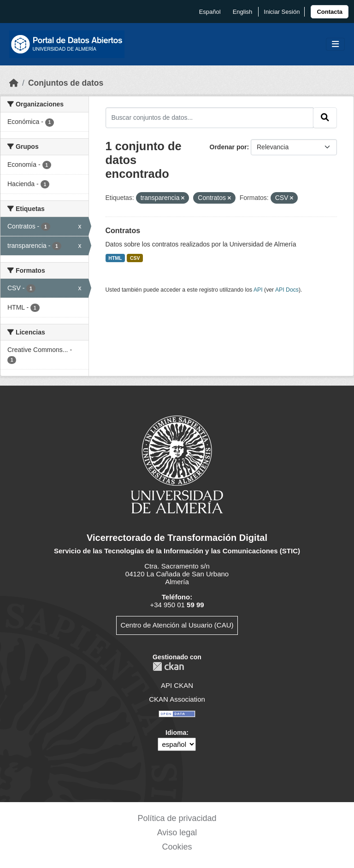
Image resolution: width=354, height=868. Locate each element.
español (210, 12)
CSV (135, 258)
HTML (115, 258)
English (243, 12)
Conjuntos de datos (66, 83)
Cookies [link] (177, 847)
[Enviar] (325, 117)
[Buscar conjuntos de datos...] (210, 117)
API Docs (287, 290)
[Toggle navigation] (335, 44)
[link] (330, 12)
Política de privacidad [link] (177, 818)
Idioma (176, 733)
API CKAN (177, 685)
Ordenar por (228, 147)
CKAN (168, 666)
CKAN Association (177, 699)
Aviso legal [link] (177, 833)
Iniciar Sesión (282, 12)
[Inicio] (14, 83)
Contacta (330, 12)
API (258, 290)
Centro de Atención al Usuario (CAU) (177, 625)
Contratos (123, 231)
